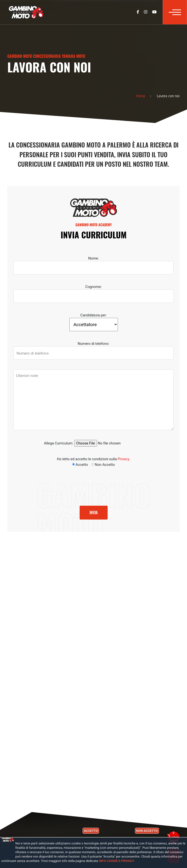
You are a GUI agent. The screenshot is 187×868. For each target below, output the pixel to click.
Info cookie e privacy (117, 861)
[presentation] (42, 484)
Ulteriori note (93, 400)
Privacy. (124, 459)
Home (141, 96)
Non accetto (147, 831)
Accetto (91, 831)
